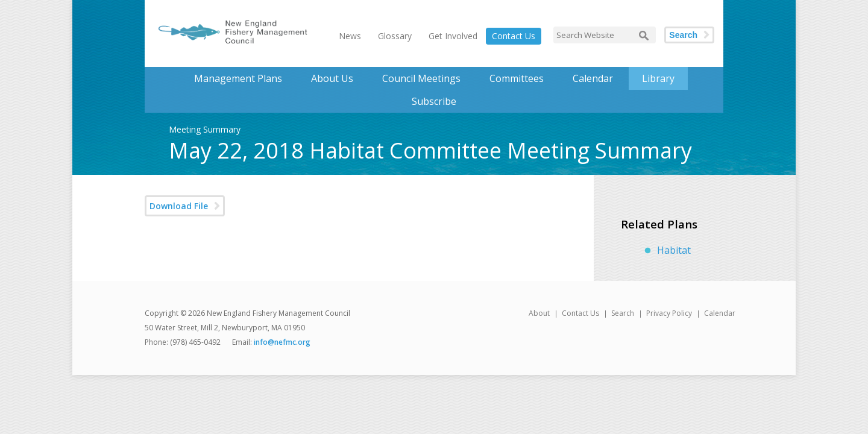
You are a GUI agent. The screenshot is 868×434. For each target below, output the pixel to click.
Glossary (395, 36)
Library (658, 78)
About (539, 313)
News (350, 36)
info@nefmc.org (282, 342)
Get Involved (453, 36)
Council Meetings (421, 78)
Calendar (593, 78)
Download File (179, 206)
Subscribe (434, 101)
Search (683, 35)
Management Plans (238, 78)
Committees (517, 78)
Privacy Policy (669, 313)
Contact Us (514, 36)
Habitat (674, 250)
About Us (332, 78)
